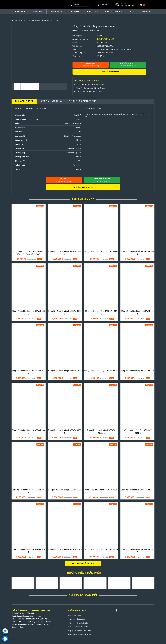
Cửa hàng (102, 5)
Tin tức (132, 12)
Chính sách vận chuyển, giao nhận (80, 635)
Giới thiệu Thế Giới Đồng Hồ (82, 101)
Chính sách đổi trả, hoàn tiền (78, 623)
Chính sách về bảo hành (76, 619)
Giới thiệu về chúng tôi (76, 615)
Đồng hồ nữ (74, 12)
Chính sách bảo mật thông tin (78, 627)
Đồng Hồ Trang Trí (113, 12)
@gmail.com (37, 616)
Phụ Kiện (146, 12)
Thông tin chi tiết (24, 101)
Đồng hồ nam (56, 12)
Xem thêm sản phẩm (83, 564)
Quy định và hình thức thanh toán (79, 631)
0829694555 (127, 5)
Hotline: (109, 72)
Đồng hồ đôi (92, 12)
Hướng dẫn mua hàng (51, 101)
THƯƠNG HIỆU (37, 12)
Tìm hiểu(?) (127, 49)
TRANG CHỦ (20, 12)
